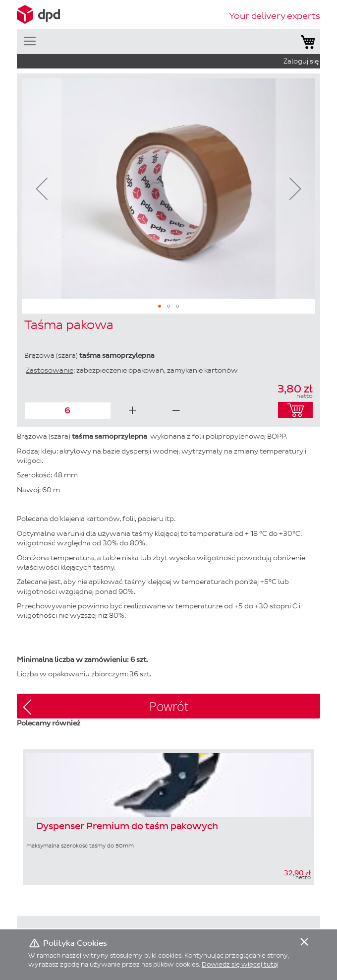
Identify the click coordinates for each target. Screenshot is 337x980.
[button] (42, 189)
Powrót (169, 706)
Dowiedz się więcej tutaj (240, 964)
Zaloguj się (301, 61)
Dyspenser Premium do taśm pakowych (127, 827)
